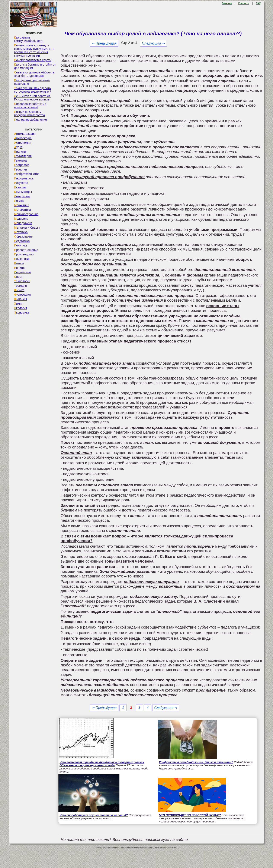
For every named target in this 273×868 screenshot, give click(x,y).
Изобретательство (27, 174)
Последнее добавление (30, 120)
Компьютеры (23, 192)
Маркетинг (21, 205)
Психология (22, 259)
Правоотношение (26, 250)
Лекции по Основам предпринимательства (29, 113)
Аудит (18, 147)
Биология (21, 152)
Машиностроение (26, 214)
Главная (227, 3)
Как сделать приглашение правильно (32, 82)
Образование (23, 236)
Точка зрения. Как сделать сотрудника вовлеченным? (33, 90)
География (22, 165)
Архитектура (23, 138)
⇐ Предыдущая (104, 43)
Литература (22, 196)
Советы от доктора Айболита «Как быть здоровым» (34, 74)
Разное (19, 263)
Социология (22, 272)
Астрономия (23, 143)
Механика (21, 232)
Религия (20, 268)
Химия (19, 304)
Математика (23, 210)
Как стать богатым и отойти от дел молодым (35, 66)
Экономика (22, 312)
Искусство (21, 183)
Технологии (22, 281)
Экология (20, 308)
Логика (19, 201)
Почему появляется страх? (33, 60)
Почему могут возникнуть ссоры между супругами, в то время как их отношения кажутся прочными (34, 50)
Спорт (18, 277)
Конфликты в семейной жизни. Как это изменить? (196, 762)
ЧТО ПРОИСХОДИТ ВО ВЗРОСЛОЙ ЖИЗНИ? (190, 815)
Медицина (21, 219)
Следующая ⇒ (153, 43)
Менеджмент (23, 223)
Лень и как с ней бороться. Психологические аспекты (33, 98)
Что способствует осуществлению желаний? (94, 815)
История (20, 187)
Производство (24, 254)
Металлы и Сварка (27, 228)
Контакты (244, 3)
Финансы (20, 299)
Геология (20, 169)
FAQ (258, 3)
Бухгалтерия (23, 156)
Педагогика (22, 241)
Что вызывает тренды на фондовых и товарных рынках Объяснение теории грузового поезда (102, 764)
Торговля (20, 286)
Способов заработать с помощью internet (30, 106)
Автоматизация (25, 134)
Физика (19, 290)
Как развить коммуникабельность (29, 39)
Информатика (24, 178)
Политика (21, 245)
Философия (22, 295)
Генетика (20, 160)
